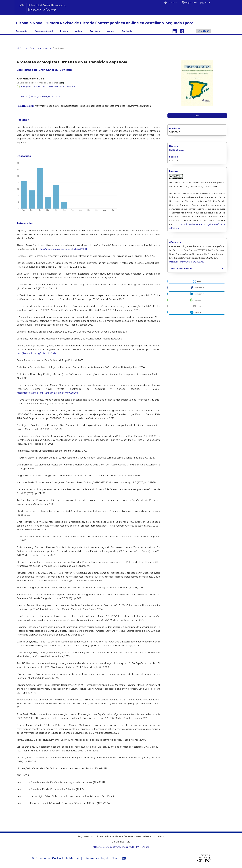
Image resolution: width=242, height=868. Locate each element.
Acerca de (22, 31)
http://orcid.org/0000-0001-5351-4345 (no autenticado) (48, 87)
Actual (79, 31)
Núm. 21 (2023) (44, 48)
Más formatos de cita (182, 268)
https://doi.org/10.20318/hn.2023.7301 (42, 97)
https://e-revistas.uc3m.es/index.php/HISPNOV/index (121, 847)
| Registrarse (189, 2)
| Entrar (205, 2)
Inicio (19, 48)
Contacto (127, 31)
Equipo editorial (44, 31)
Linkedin (175, 31)
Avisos (111, 31)
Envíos (64, 31)
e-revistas (171, 2)
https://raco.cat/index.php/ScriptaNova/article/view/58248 (47, 393)
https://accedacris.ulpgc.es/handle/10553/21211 (62, 249)
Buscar (203, 31)
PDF (197, 116)
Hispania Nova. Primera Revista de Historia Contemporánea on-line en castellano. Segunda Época (105, 23)
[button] (197, 281)
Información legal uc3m (100, 858)
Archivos (95, 31)
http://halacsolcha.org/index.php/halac (37, 353)
